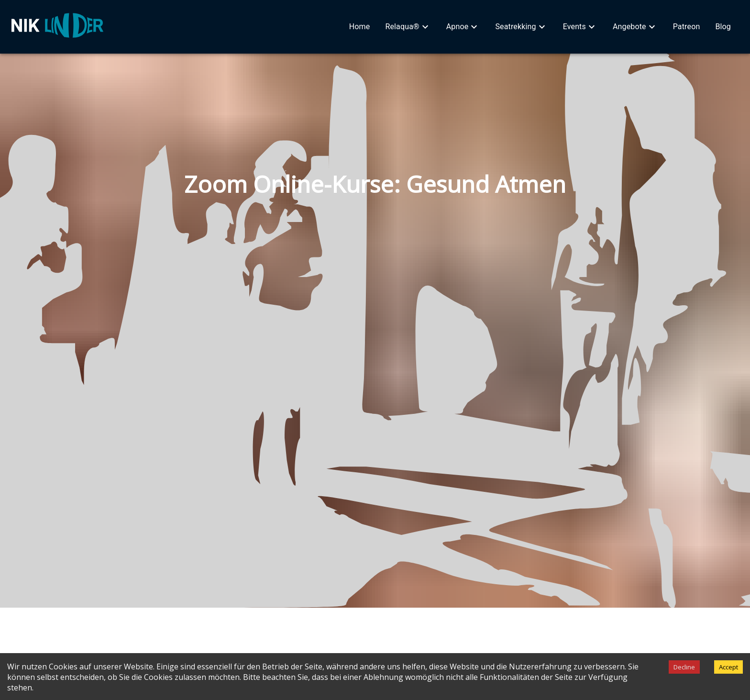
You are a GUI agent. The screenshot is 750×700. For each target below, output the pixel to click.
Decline (684, 667)
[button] (360, 27)
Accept (728, 667)
